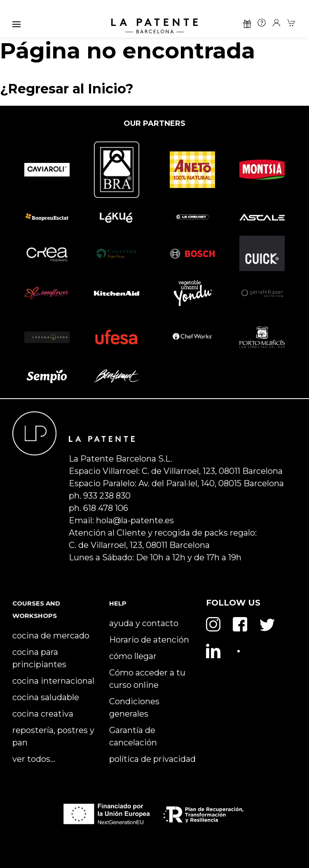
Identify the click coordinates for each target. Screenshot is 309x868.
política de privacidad (152, 759)
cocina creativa (43, 714)
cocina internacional (53, 681)
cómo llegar (133, 656)
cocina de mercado (51, 636)
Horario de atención (149, 640)
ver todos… (34, 759)
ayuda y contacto (144, 623)
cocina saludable (46, 697)
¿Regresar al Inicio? (67, 89)
